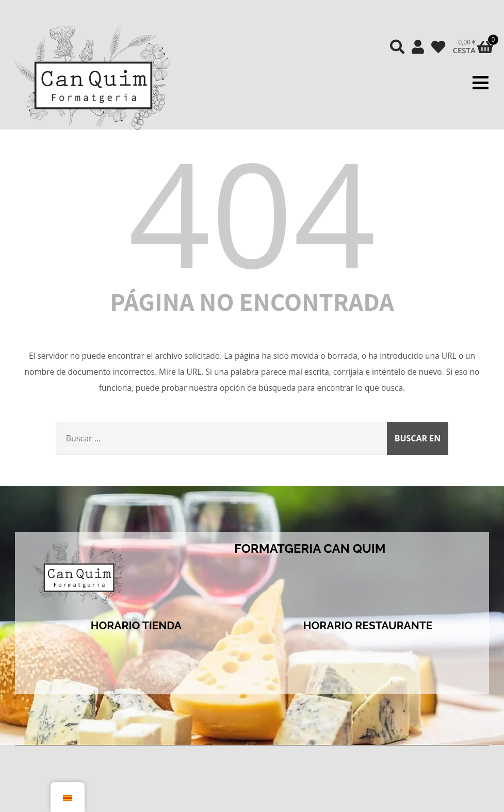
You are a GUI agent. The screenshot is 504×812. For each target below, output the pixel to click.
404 (252, 212)
